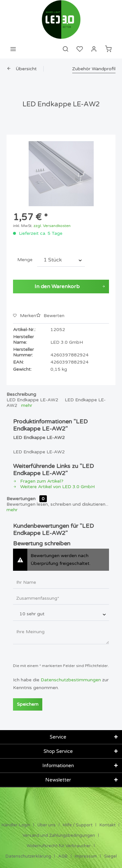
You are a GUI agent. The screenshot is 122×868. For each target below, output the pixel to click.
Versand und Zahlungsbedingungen (59, 835)
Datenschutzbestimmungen (71, 680)
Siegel (110, 856)
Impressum (86, 856)
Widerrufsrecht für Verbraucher (59, 846)
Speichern (28, 704)
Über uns (47, 825)
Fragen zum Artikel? (38, 481)
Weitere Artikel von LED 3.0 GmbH (54, 487)
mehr (27, 405)
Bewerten (50, 316)
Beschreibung (21, 394)
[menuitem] (13, 49)
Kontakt (108, 825)
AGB (63, 856)
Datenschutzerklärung (28, 856)
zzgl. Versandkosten (52, 226)
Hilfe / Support (78, 825)
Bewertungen (21, 499)
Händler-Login (16, 825)
